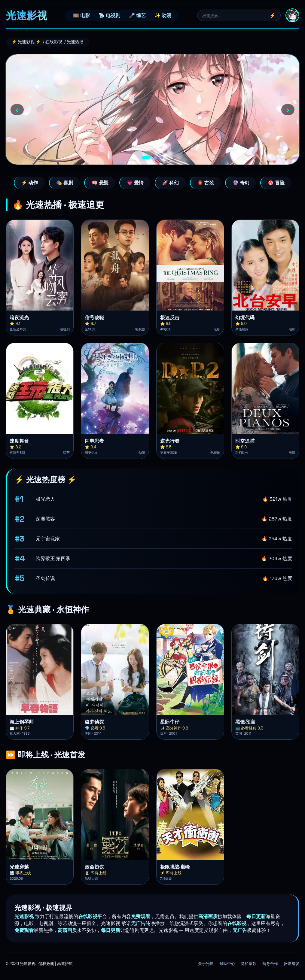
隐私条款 (249, 964)
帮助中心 (227, 964)
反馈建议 (291, 964)
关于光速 (206, 964)
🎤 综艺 (137, 15)
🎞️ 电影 (81, 15)
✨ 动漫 (163, 15)
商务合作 (270, 964)
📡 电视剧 (109, 15)
